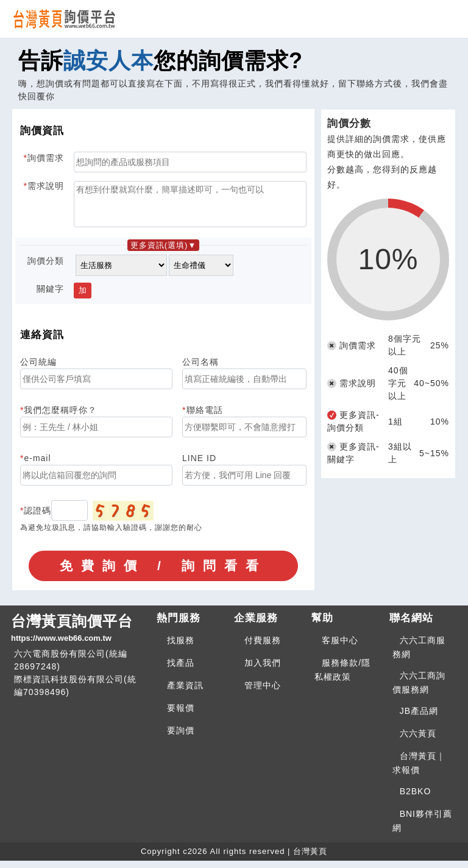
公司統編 (38, 369)
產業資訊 (185, 693)
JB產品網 (419, 718)
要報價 (181, 715)
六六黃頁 (418, 741)
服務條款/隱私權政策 (342, 677)
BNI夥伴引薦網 (422, 828)
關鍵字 (50, 296)
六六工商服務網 (419, 655)
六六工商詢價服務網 (419, 690)
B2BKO (416, 799)
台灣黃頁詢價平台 (79, 636)
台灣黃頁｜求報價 (419, 770)
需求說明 (46, 186)
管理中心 (263, 693)
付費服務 (263, 647)
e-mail (37, 465)
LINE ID (199, 465)
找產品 (181, 670)
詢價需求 (46, 158)
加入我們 (263, 670)
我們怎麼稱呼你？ (60, 417)
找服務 (181, 647)
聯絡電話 (205, 417)
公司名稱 (200, 369)
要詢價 (181, 738)
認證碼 (37, 518)
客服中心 (340, 647)
